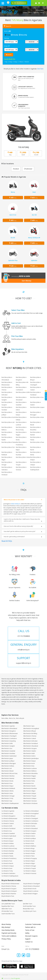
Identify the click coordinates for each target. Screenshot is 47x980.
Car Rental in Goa (7, 831)
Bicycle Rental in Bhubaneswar (10, 884)
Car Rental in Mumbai (8, 851)
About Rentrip (6, 924)
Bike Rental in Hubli (29, 753)
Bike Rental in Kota (29, 766)
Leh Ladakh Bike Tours (8, 904)
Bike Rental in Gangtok (8, 746)
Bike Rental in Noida (7, 781)
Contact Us (29, 942)
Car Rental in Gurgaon (30, 831)
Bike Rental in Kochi (29, 763)
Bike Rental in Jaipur (7, 758)
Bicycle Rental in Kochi (30, 889)
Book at (7, 31)
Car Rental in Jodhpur (30, 838)
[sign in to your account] (36, 3)
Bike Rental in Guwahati (8, 751)
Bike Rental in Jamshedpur (31, 758)
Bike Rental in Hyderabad (9, 756)
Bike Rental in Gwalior (30, 751)
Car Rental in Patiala (7, 856)
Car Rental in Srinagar (30, 866)
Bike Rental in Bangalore (9, 731)
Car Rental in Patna (29, 856)
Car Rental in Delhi (7, 826)
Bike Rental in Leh (7, 768)
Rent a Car (12, 718)
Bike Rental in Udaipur (30, 798)
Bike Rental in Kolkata (8, 766)
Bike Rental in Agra (29, 726)
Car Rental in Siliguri (29, 863)
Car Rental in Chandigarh (31, 818)
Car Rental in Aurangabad (31, 813)
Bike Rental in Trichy (7, 798)
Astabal (16, 169)
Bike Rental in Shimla (8, 791)
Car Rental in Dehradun (30, 823)
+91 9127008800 (32, 949)
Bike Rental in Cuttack (30, 738)
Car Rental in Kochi (29, 841)
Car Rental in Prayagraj (30, 858)
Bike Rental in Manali (8, 771)
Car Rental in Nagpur (30, 851)
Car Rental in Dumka (29, 826)
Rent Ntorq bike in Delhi (23, 392)
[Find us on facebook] (19, 955)
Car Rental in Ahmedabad (31, 811)
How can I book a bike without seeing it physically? (18, 526)
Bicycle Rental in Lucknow (31, 891)
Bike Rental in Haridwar (8, 753)
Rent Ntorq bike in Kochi (9, 417)
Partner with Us (30, 927)
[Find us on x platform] (23, 955)
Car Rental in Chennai (8, 821)
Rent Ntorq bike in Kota (37, 417)
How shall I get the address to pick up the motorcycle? (20, 531)
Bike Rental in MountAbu (31, 773)
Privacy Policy (6, 939)
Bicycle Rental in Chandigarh (32, 884)
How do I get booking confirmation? (14, 537)
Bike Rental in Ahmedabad (9, 728)
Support (28, 939)
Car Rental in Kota (29, 843)
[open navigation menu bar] (3, 3)
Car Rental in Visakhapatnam (10, 876)
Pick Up (7, 38)
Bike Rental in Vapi (7, 801)
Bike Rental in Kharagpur (9, 763)
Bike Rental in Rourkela (30, 788)
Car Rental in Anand (7, 813)
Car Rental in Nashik (7, 853)
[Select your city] (43, 3)
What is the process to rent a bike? (14, 500)
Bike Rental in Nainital (8, 778)
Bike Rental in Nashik (29, 778)
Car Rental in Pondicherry (9, 858)
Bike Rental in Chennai (30, 736)
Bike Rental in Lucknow (30, 768)
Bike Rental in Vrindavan (30, 803)
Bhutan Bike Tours (28, 909)
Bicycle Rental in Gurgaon (9, 889)
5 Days (16, 62)
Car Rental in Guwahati (8, 833)
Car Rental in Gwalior (30, 833)
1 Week (21, 62)
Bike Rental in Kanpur (30, 761)
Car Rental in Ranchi (7, 863)
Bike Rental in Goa (7, 748)
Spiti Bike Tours (28, 904)
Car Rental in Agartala (8, 811)
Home (25, 12)
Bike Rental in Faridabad (31, 743)
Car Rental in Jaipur (7, 838)
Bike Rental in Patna (29, 781)
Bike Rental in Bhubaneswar (10, 733)
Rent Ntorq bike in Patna (9, 442)
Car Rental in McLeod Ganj (9, 848)
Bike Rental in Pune (7, 783)
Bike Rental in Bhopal (30, 731)
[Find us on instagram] (28, 955)
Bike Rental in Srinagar (8, 796)
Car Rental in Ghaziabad (31, 828)
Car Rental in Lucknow (8, 846)
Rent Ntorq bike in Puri (8, 447)
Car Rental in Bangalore (8, 816)
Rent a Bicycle (20, 718)
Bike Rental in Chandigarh (9, 736)
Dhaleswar (28, 169)
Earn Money (27, 281)
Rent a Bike (5, 718)
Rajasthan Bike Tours (8, 906)
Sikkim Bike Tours (7, 909)
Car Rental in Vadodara (8, 873)
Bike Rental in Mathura (30, 771)
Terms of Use (30, 930)
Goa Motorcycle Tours (30, 911)
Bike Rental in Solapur (30, 793)
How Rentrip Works (8, 930)
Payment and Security (9, 933)
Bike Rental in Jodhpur (8, 761)
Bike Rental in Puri (29, 783)
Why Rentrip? (6, 927)
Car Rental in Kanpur (8, 841)
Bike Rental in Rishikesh (8, 788)
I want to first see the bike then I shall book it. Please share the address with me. (22, 520)
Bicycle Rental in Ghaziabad (31, 886)
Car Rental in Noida (29, 853)
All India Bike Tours (7, 911)
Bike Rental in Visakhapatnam (10, 803)
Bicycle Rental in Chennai (9, 886)
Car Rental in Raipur (29, 861)
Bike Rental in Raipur (8, 786)
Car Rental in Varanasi (30, 873)
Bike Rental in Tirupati (30, 796)
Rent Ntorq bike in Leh (8, 422)
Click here (40, 69)
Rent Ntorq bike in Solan (23, 457)
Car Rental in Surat (7, 868)
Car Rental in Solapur (8, 866)
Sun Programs (16, 978)
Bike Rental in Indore (29, 756)
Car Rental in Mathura (30, 846)
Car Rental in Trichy (7, 871)
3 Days (11, 62)
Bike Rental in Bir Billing (30, 733)
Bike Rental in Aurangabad (31, 728)
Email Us (5, 949)
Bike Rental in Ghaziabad (31, 746)
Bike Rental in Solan (7, 793)
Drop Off (7, 46)
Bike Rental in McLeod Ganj (9, 773)
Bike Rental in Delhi (7, 743)
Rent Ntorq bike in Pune (37, 442)
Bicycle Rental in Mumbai (9, 894)
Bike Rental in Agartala (8, 726)
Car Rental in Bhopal (29, 816)
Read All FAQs (7, 541)
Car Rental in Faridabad (8, 828)
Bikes (30, 12)
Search (9, 55)
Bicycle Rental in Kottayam (9, 891)
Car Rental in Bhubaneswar (9, 818)
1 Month (27, 62)
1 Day (6, 62)
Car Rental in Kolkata (8, 843)
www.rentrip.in (16, 504)
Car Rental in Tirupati (30, 868)
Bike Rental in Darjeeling (9, 741)
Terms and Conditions (9, 936)
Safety (27, 933)
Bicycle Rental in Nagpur (31, 894)
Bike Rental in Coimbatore (9, 738)
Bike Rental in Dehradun (30, 741)
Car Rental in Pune (7, 861)
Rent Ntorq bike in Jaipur (37, 407)
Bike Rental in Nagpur (30, 776)
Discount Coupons (31, 936)
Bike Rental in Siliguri (29, 791)
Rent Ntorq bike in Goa (37, 397)
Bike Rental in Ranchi (29, 786)
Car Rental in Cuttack (8, 823)
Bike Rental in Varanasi (30, 801)
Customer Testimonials (33, 924)
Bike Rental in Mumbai (8, 776)
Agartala (36, 12)
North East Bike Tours (29, 906)
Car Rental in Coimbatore (31, 821)
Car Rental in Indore (29, 836)
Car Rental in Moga (29, 848)
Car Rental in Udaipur (30, 871)
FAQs (46, 396)
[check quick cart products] (39, 3)
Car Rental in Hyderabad (9, 836)
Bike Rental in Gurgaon (30, 748)
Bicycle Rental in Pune (8, 896)
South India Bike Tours (8, 914)
